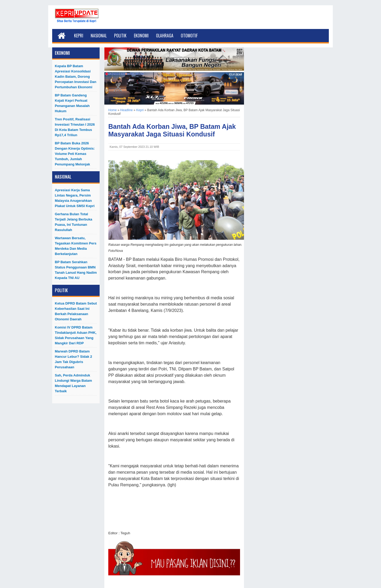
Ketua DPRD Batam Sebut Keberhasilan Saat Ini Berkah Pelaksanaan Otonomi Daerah (76, 311)
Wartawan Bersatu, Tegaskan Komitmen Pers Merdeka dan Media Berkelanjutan (76, 246)
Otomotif (189, 36)
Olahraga (165, 36)
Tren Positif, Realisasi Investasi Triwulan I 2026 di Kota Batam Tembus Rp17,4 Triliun (75, 127)
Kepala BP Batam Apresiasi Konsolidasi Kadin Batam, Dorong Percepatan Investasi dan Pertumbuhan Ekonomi (76, 77)
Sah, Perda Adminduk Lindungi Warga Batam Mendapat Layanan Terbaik (73, 383)
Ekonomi (141, 36)
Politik (120, 36)
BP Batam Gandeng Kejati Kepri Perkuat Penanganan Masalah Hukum (72, 103)
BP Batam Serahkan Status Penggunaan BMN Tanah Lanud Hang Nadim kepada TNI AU (76, 270)
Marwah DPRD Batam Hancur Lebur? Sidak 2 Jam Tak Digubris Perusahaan (74, 359)
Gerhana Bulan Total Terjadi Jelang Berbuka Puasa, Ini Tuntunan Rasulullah (74, 222)
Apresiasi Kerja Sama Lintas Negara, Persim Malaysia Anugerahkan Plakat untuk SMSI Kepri (75, 198)
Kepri (79, 36)
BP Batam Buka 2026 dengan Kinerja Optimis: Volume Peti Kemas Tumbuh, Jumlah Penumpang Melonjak (75, 154)
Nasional (99, 36)
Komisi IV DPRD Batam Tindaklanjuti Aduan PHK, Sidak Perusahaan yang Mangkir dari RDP (76, 335)
